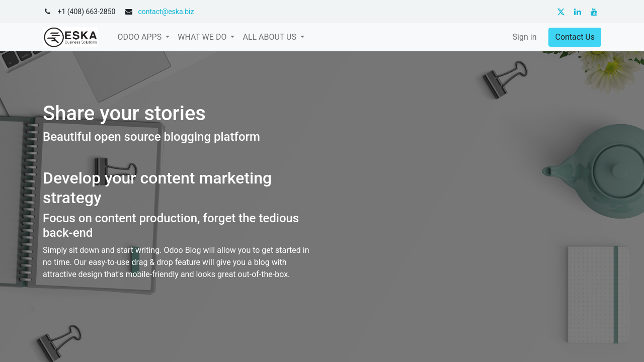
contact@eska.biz (166, 12)
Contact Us (575, 37)
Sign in (525, 37)
